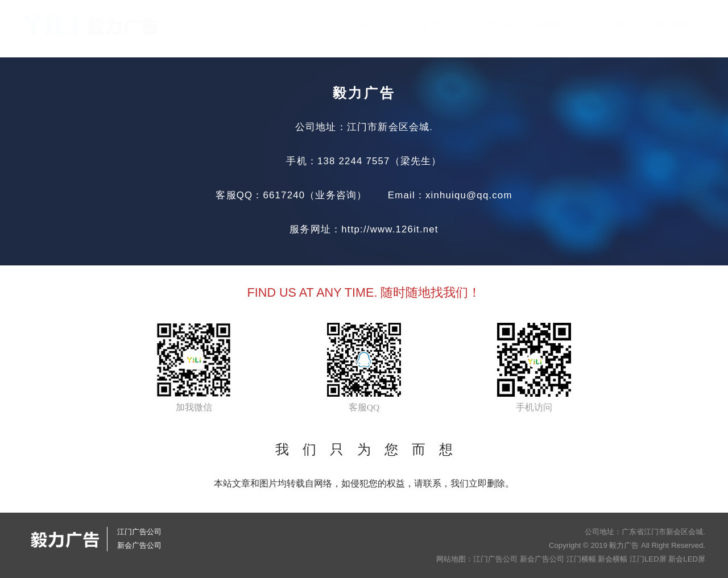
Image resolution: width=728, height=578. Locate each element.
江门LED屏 (648, 559)
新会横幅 (613, 559)
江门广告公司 (495, 559)
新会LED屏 (687, 559)
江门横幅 (581, 559)
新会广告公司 (542, 559)
